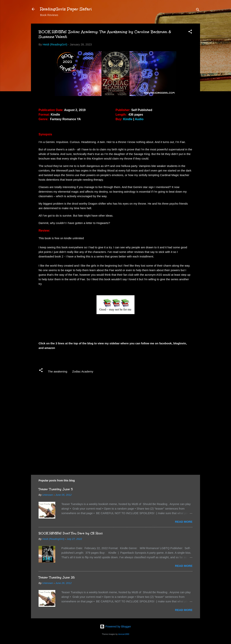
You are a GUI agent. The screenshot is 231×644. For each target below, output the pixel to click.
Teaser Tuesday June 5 (56, 489)
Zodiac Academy (83, 371)
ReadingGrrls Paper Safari (66, 9)
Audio (139, 119)
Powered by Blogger (115, 626)
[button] (190, 32)
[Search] (198, 10)
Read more (184, 522)
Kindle (128, 119)
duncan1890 (124, 634)
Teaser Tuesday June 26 (57, 577)
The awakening (58, 371)
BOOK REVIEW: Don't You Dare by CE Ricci (71, 533)
